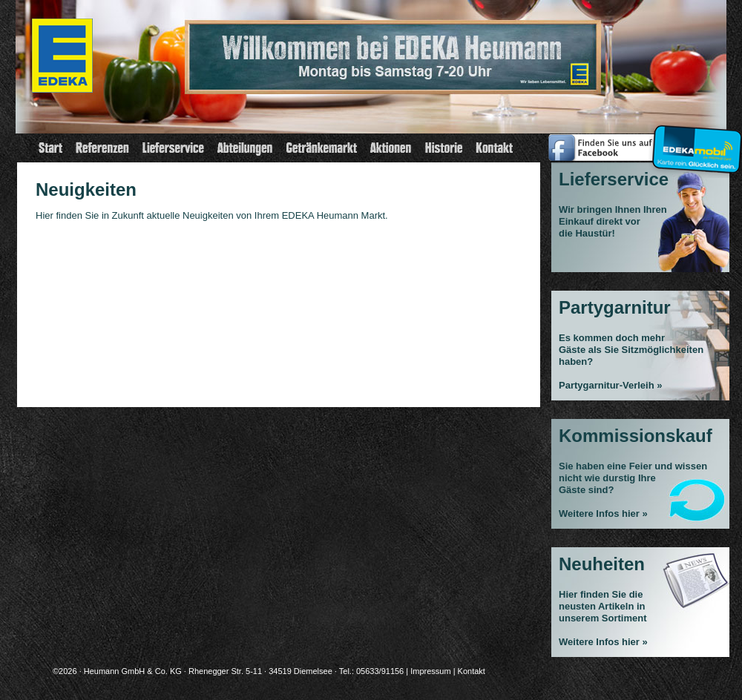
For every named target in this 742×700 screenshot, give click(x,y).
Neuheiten (602, 564)
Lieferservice (614, 179)
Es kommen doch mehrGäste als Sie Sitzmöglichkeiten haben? (631, 350)
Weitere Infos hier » (603, 514)
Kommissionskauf (636, 436)
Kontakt (472, 671)
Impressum (430, 671)
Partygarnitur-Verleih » (610, 385)
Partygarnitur (615, 307)
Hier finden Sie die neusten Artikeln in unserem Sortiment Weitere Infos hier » (603, 618)
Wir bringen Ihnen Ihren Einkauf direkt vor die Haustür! (613, 221)
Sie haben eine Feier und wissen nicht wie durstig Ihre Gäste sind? (633, 478)
